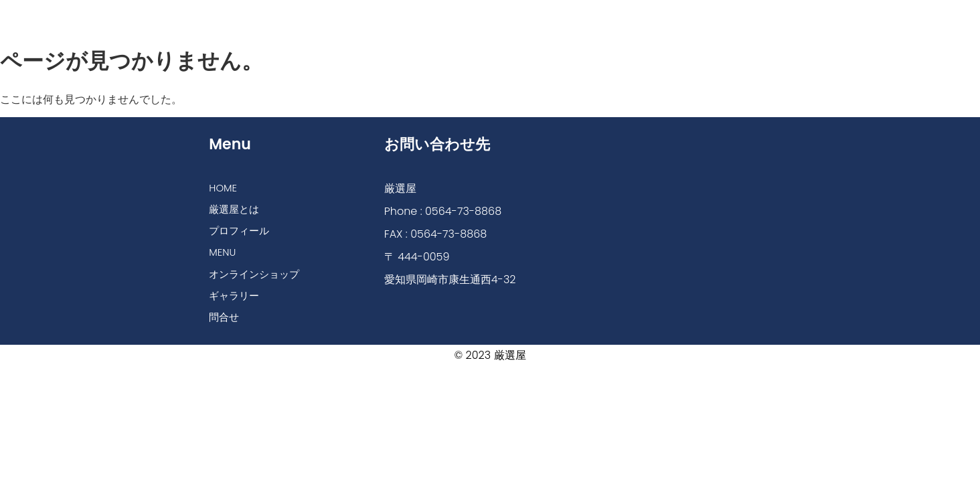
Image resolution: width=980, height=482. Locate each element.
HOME (245, 15)
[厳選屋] (670, 213)
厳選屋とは (313, 15)
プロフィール (399, 15)
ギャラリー (665, 15)
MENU (473, 15)
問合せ (734, 15)
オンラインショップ (563, 15)
